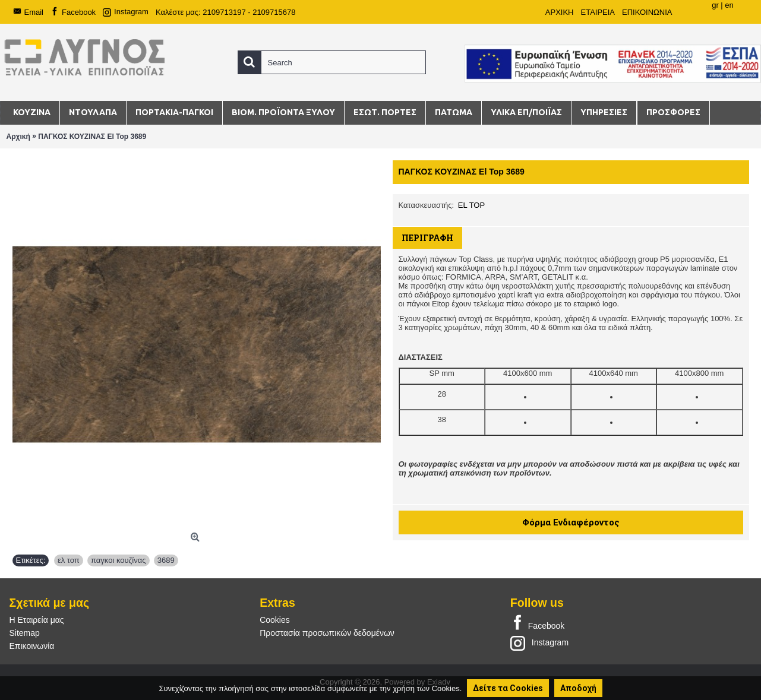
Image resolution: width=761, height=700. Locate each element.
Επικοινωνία (32, 646)
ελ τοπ (69, 560)
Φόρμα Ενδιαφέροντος (571, 522)
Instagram (539, 642)
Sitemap (25, 633)
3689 (166, 560)
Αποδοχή (578, 688)
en (729, 5)
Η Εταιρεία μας (37, 620)
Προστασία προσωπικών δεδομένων (327, 633)
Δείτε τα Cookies (508, 688)
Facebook (537, 623)
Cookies (275, 620)
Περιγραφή (427, 238)
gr (715, 5)
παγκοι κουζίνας (118, 560)
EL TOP (471, 205)
